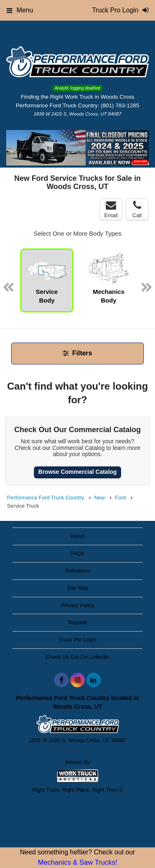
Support (78, 622)
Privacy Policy (77, 605)
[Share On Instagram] (77, 680)
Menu (20, 10)
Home (77, 536)
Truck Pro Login (77, 640)
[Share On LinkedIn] (94, 680)
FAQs (77, 553)
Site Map (77, 588)
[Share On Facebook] (61, 680)
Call (137, 209)
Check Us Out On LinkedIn (77, 657)
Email (111, 209)
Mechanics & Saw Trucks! (77, 862)
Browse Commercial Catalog (78, 472)
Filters (77, 353)
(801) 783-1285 (120, 105)
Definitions (77, 571)
